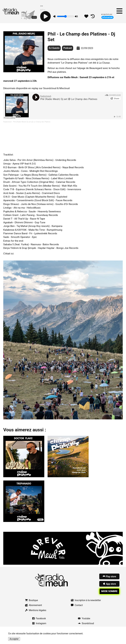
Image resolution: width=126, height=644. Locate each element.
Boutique (31, 600)
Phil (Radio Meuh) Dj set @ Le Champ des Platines (32, 122)
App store (109, 584)
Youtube (84, 618)
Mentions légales (36, 610)
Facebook (39, 618)
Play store (109, 576)
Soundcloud (86, 623)
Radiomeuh (7, 122)
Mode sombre (109, 591)
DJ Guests (54, 48)
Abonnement (34, 605)
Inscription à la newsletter (86, 600)
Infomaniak (107, 17)
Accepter (14, 639)
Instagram (39, 623)
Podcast (68, 48)
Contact (77, 605)
